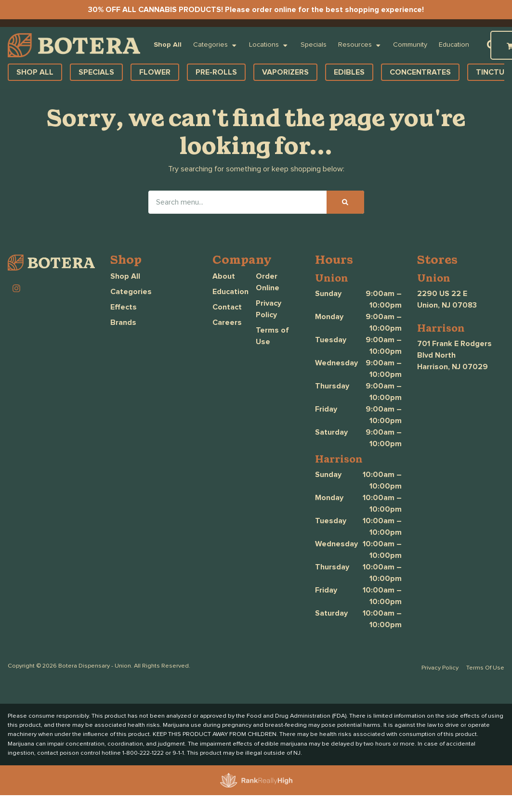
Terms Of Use (485, 668)
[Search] (345, 202)
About (224, 276)
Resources (360, 45)
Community (410, 45)
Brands (123, 322)
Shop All (168, 45)
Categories (215, 45)
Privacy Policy (440, 668)
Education (454, 45)
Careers (227, 322)
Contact (227, 307)
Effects (124, 307)
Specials (314, 45)
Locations (269, 45)
